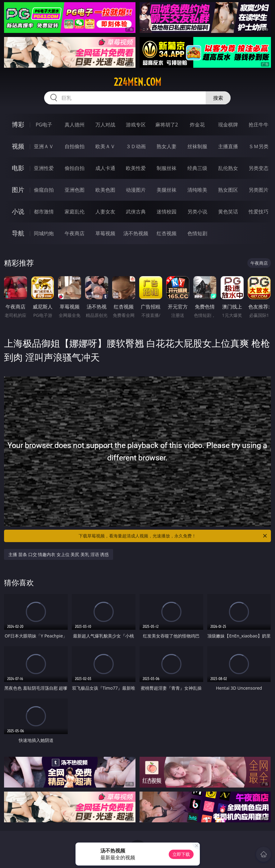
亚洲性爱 (44, 168)
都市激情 (44, 212)
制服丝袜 (167, 168)
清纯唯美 (197, 190)
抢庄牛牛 (259, 125)
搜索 (218, 98)
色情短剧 (197, 233)
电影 (18, 168)
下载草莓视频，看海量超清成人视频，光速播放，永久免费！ (173, 536)
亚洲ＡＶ (44, 146)
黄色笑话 (228, 212)
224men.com (137, 82)
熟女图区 (228, 190)
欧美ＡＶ (105, 146)
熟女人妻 (167, 146)
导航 (18, 233)
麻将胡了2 (167, 125)
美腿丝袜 (167, 190)
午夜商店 (75, 233)
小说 (18, 211)
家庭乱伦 (75, 212)
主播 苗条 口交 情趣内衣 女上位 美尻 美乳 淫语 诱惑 (59, 554)
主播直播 (228, 146)
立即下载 (181, 854)
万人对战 (105, 125)
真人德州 (75, 125)
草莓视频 (105, 233)
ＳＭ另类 (259, 146)
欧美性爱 (136, 168)
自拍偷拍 (75, 146)
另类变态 (259, 168)
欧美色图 (105, 190)
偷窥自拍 (44, 190)
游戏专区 (136, 125)
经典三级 (197, 168)
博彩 (18, 124)
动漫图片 (136, 190)
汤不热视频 (136, 233)
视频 (18, 146)
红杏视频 (167, 233)
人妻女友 (105, 212)
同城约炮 (44, 233)
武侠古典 (136, 212)
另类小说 (197, 212)
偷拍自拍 (75, 168)
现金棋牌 (228, 125)
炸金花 (197, 125)
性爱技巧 (259, 212)
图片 (18, 190)
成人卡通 (105, 168)
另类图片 (259, 190)
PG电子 (44, 125)
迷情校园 (167, 212)
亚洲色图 (75, 190)
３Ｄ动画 (136, 146)
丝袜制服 (197, 146)
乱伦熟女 (228, 168)
